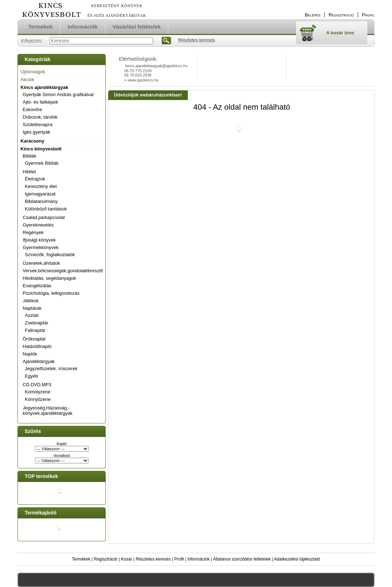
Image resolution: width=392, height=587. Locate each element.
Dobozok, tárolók (40, 117)
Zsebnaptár (37, 323)
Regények (33, 232)
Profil (179, 559)
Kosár (127, 559)
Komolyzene (38, 392)
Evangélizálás (37, 286)
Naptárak (32, 308)
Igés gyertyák (37, 132)
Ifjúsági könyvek (39, 240)
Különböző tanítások (46, 209)
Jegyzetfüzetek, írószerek (51, 369)
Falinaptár (35, 330)
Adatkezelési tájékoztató (297, 559)
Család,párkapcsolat (44, 217)
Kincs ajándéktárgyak (45, 87)
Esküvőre (32, 110)
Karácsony (32, 141)
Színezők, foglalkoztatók (50, 255)
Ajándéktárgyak (39, 361)
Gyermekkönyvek (41, 247)
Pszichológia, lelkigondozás (51, 293)
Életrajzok (35, 179)
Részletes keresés (153, 559)
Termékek (81, 559)
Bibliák (30, 156)
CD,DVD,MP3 (37, 385)
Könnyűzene (38, 399)
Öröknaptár (34, 339)
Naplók (30, 354)
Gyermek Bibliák (42, 163)
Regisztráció (106, 559)
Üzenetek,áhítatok (42, 263)
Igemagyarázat (40, 194)
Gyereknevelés (38, 225)
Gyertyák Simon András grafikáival (58, 94)
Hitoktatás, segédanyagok (50, 278)
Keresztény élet (41, 186)
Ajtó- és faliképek (41, 102)
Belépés (313, 15)
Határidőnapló (37, 346)
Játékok (31, 301)
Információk (198, 559)
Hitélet (29, 172)
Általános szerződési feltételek (242, 559)
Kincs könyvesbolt (41, 149)
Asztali (32, 315)
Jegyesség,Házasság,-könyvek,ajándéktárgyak (48, 411)
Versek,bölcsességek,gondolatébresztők (64, 271)
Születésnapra (38, 125)
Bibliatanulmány (41, 201)
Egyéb (32, 376)
